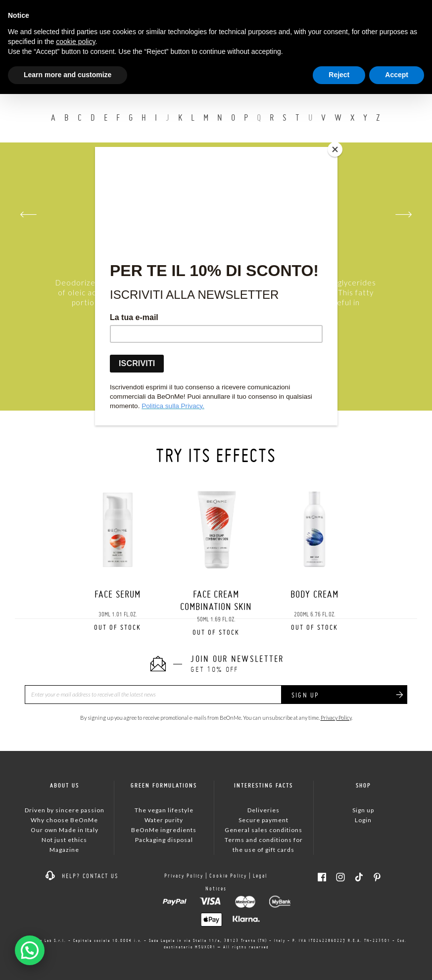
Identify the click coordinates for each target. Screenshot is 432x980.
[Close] (335, 149)
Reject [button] (339, 75)
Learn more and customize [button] (68, 75)
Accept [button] (397, 75)
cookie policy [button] (75, 42)
